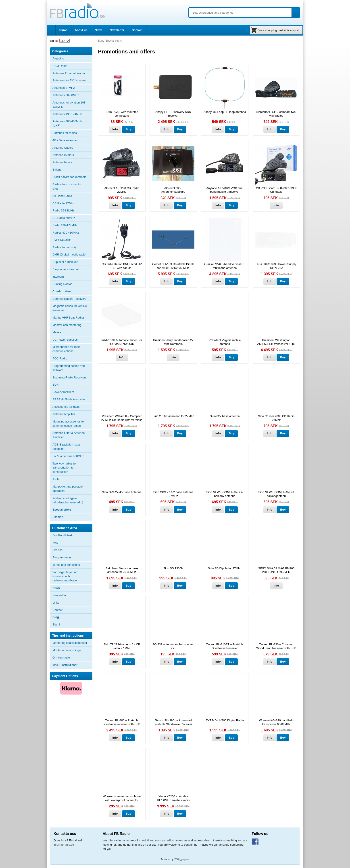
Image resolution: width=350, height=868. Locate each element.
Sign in (57, 624)
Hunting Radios (62, 284)
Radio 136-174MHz (65, 225)
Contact (137, 30)
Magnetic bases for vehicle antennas (70, 308)
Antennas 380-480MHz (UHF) (72, 123)
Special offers (62, 510)
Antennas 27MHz (72, 88)
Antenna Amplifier (64, 414)
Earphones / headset (66, 269)
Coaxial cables (62, 291)
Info (115, 129)
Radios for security (65, 247)
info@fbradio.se (64, 845)
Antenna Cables (63, 148)
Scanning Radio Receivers (70, 377)
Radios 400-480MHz (66, 233)
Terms (63, 30)
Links (56, 603)
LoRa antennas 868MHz (68, 456)
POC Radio (60, 358)
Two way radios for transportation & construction (65, 468)
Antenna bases (72, 162)
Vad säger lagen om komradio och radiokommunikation (65, 576)
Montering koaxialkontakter (70, 643)
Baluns (57, 170)
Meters (57, 332)
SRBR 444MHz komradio (69, 399)
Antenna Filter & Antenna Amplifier (69, 435)
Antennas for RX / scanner (69, 80)
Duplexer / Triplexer (65, 262)
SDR (55, 385)
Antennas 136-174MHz (72, 114)
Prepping (58, 58)
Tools (56, 479)
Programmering (62, 557)
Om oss (57, 550)
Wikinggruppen (182, 859)
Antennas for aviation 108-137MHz (69, 105)
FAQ (55, 543)
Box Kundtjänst (62, 535)
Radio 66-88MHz (63, 210)
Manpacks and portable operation (68, 489)
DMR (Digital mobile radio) (69, 254)
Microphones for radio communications (67, 349)
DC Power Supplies (65, 340)
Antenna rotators (63, 155)
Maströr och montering (67, 325)
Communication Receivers (69, 299)
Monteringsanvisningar (67, 650)
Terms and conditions (66, 565)
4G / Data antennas (65, 140)
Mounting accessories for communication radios (69, 424)
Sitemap (58, 517)
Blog (56, 617)
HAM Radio (72, 66)
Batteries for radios (65, 133)
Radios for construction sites (67, 186)
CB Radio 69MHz (64, 218)
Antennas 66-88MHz (72, 95)
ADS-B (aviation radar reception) (67, 447)
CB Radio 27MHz (64, 203)
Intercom (58, 277)
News (98, 30)
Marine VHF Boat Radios (69, 318)
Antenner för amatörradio (72, 73)
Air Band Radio (62, 196)
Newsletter (117, 30)
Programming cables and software (69, 368)
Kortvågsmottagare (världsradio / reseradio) (68, 500)
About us (81, 30)
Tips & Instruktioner (65, 665)
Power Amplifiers (63, 392)
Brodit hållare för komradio (69, 177)
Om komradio (61, 658)
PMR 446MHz (61, 240)
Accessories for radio (72, 407)
